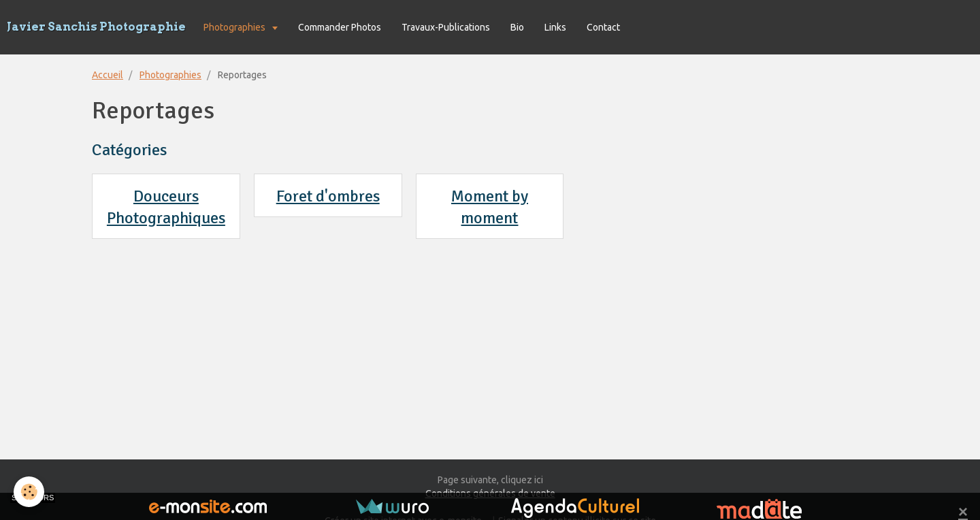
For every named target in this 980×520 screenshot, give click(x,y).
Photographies (235, 27)
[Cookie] (29, 492)
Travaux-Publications (446, 27)
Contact (603, 27)
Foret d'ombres (328, 196)
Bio (517, 27)
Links (555, 27)
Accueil (108, 75)
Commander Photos (340, 27)
